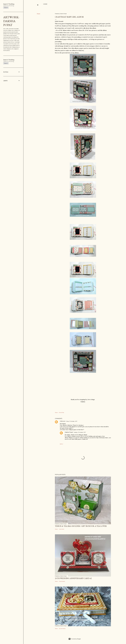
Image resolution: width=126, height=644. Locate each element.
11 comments (62, 581)
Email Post (61, 413)
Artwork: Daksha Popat (11, 21)
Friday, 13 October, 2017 (72, 421)
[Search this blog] (10, 6)
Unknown (63, 421)
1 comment (62, 529)
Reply (61, 444)
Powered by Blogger (75, 639)
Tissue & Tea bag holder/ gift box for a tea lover (81, 526)
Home (45, 4)
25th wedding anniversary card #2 (73, 578)
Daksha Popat (69, 432)
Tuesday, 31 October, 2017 (80, 432)
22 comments (62, 629)
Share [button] (38, 14)
